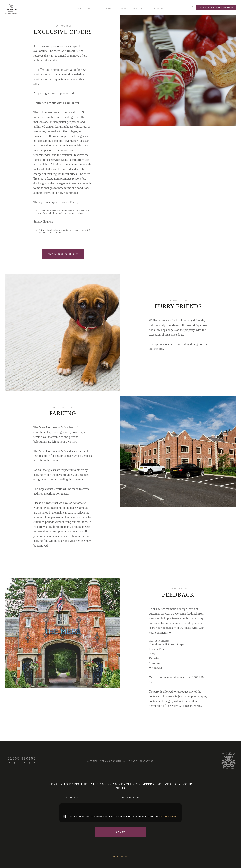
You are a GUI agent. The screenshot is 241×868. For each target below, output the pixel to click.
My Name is (73, 797)
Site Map (93, 761)
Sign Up (120, 832)
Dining (123, 8)
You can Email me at (127, 797)
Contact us (147, 761)
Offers (138, 8)
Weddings (107, 8)
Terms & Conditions (113, 761)
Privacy (132, 761)
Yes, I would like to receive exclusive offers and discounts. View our (123, 816)
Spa (80, 8)
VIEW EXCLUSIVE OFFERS (63, 254)
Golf (91, 8)
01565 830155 (22, 758)
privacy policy (169, 816)
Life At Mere (156, 8)
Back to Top (121, 857)
